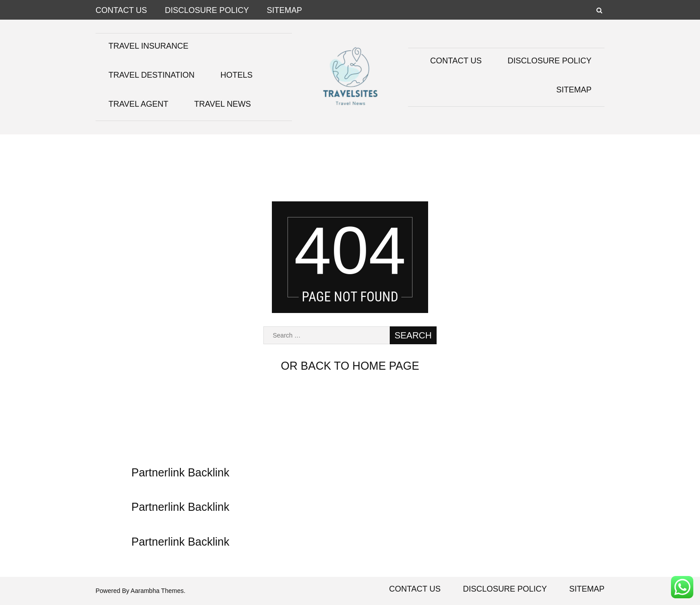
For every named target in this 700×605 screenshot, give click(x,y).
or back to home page (350, 366)
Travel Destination (152, 75)
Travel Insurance (148, 46)
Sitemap (284, 10)
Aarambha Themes (157, 591)
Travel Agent (138, 104)
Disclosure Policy (207, 10)
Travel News (223, 104)
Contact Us (121, 10)
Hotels (237, 75)
